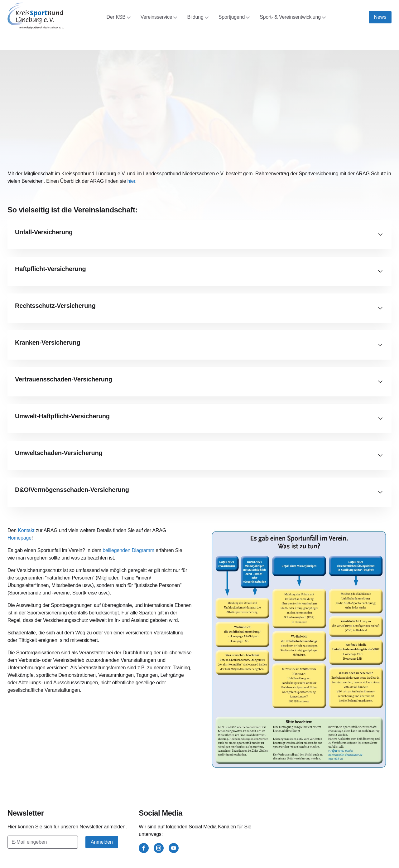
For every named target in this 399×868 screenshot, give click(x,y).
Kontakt (26, 530)
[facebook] (144, 848)
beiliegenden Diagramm (128, 550)
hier (131, 181)
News (380, 17)
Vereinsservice (159, 17)
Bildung (198, 17)
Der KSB (119, 17)
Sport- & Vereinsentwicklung (293, 17)
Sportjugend (234, 17)
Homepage (19, 538)
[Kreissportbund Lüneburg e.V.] (36, 16)
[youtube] (174, 848)
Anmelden (102, 842)
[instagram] (159, 848)
